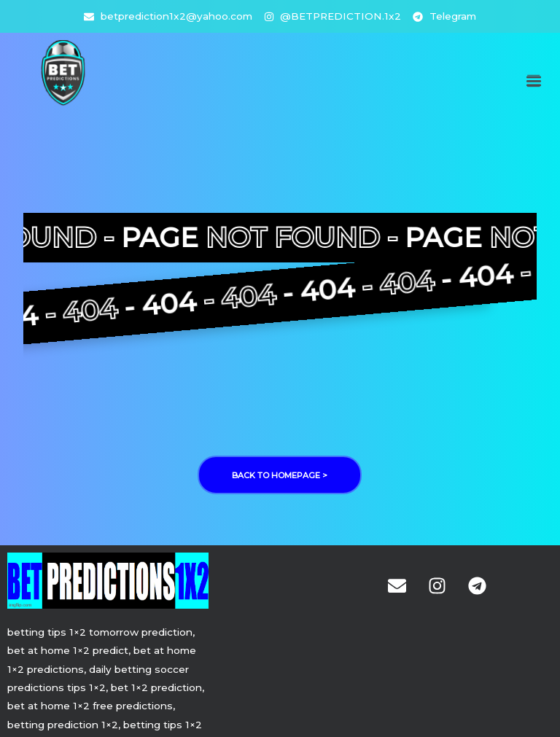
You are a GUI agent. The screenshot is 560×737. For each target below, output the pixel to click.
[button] (533, 81)
